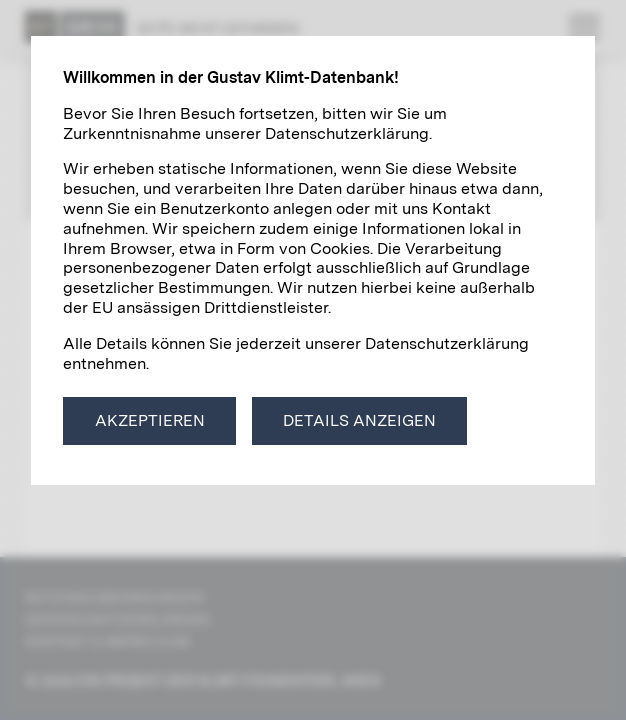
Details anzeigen (359, 420)
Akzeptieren (150, 420)
